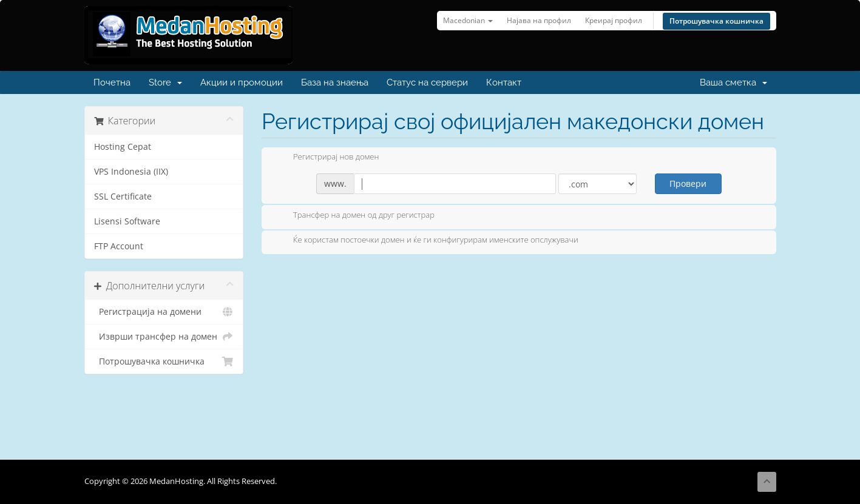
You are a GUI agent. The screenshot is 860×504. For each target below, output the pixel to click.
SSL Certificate (123, 197)
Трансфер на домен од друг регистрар (354, 216)
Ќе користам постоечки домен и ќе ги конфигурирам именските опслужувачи (426, 241)
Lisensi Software (127, 221)
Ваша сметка (733, 82)
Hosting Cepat (123, 147)
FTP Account (119, 246)
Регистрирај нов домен (326, 158)
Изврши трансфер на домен (164, 337)
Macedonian (468, 20)
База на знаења (335, 82)
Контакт (504, 82)
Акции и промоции (242, 82)
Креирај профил (614, 20)
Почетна (112, 82)
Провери (688, 183)
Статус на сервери (427, 82)
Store (165, 82)
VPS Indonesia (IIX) (131, 172)
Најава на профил (539, 20)
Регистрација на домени (164, 312)
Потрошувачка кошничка (716, 21)
